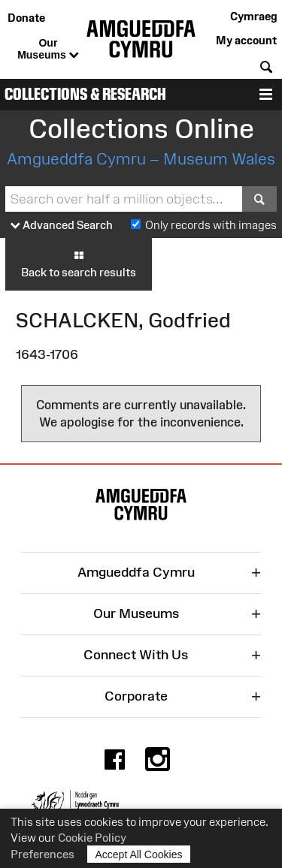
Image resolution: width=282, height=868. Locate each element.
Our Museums (48, 50)
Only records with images (211, 225)
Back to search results (79, 264)
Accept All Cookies (139, 854)
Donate (26, 18)
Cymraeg (253, 16)
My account (246, 40)
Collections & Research (85, 94)
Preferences (42, 854)
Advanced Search (62, 226)
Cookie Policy (92, 838)
